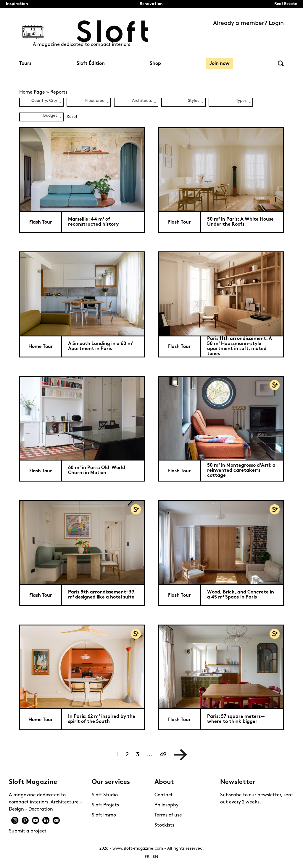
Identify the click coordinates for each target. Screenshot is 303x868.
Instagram (15, 820)
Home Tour (41, 347)
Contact (164, 795)
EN (155, 857)
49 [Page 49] (163, 755)
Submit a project (28, 831)
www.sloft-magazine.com (138, 849)
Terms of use (168, 815)
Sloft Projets (105, 805)
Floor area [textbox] (95, 101)
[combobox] (41, 102)
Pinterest (25, 820)
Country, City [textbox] (44, 101)
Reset (72, 117)
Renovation (151, 4)
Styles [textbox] (194, 101)
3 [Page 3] (138, 755)
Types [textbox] (241, 101)
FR (147, 857)
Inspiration (17, 4)
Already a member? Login (248, 23)
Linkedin (46, 820)
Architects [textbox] (142, 101)
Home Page (32, 92)
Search (281, 64)
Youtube (36, 820)
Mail (56, 820)
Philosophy (166, 805)
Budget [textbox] (50, 116)
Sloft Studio (105, 795)
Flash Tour (41, 222)
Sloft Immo (104, 815)
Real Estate (286, 4)
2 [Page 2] (127, 755)
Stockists (164, 825)
